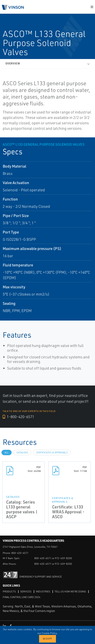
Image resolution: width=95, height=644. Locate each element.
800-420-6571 (20, 553)
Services (26, 591)
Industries (43, 591)
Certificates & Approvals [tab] (52, 453)
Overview (13, 63)
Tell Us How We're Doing (70, 591)
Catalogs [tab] (22, 453)
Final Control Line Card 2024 (22, 597)
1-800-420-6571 (18, 417)
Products (9, 591)
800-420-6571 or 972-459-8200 (53, 558)
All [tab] (7, 453)
